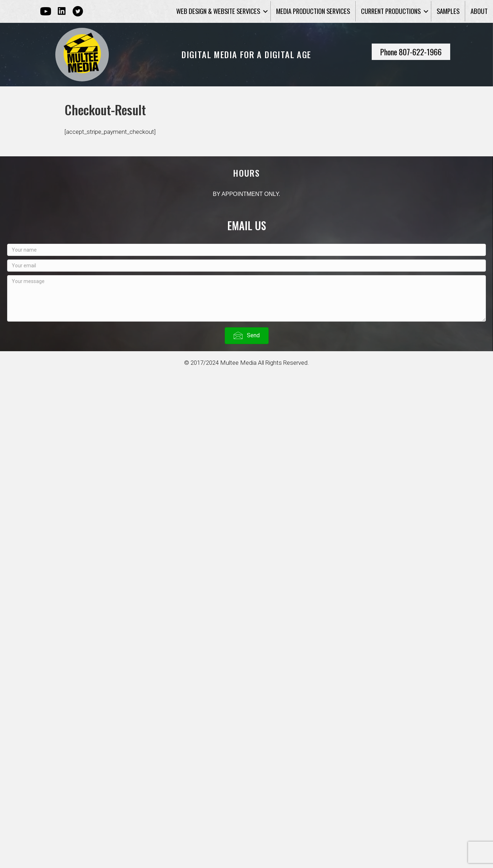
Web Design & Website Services (218, 11)
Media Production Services (313, 11)
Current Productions (391, 11)
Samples (448, 11)
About (479, 11)
